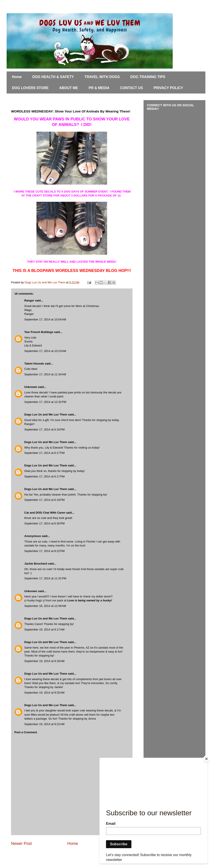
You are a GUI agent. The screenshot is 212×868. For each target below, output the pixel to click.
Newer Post (21, 844)
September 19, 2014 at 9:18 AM (44, 661)
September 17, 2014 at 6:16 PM (44, 429)
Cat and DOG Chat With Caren (45, 513)
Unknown (31, 387)
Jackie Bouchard (36, 564)
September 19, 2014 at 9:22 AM (44, 724)
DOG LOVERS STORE (30, 88)
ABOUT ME (69, 88)
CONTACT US (132, 88)
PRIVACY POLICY (168, 88)
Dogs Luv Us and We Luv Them (46, 414)
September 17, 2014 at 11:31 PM (45, 578)
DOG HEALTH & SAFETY (53, 77)
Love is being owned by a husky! (90, 600)
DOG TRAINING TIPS (148, 77)
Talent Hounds (34, 364)
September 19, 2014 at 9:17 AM (44, 629)
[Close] (206, 759)
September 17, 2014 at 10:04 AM (45, 319)
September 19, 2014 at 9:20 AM (44, 693)
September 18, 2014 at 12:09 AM (45, 606)
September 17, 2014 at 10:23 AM (45, 351)
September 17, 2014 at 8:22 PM (44, 551)
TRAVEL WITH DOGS (102, 77)
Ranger (29, 300)
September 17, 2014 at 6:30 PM (44, 523)
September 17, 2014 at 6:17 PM (44, 453)
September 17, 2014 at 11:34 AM (45, 374)
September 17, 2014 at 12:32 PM (45, 402)
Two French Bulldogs (39, 332)
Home (17, 77)
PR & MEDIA (99, 88)
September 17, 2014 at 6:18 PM (44, 500)
